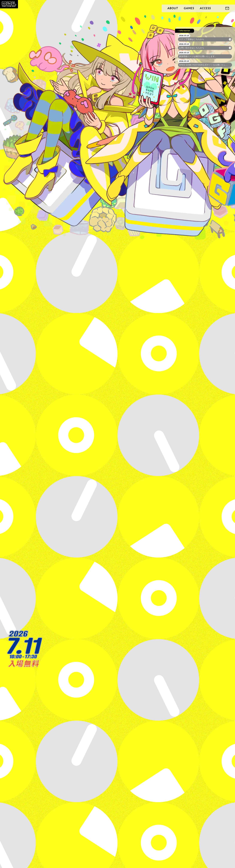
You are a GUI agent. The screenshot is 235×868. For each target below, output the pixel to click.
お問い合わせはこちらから (192, 48)
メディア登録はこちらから (192, 39)
